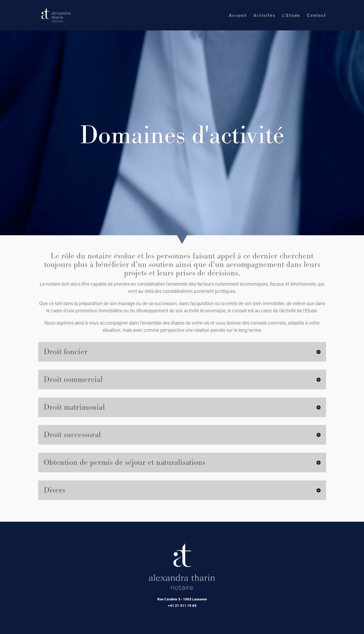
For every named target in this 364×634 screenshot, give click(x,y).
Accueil (238, 16)
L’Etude (291, 16)
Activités (264, 16)
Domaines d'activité (182, 136)
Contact (317, 16)
